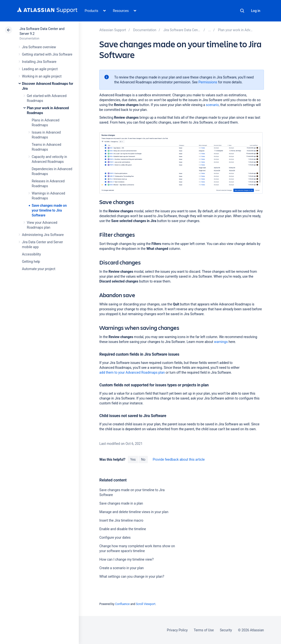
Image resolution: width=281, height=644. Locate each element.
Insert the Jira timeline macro (121, 520)
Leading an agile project (40, 69)
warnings (221, 342)
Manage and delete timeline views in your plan (134, 512)
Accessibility (31, 254)
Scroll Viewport (146, 604)
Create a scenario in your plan (121, 568)
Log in (256, 11)
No (143, 459)
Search (242, 11)
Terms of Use (204, 630)
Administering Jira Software (43, 235)
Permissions (208, 82)
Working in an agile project (42, 76)
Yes (133, 459)
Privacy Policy (177, 630)
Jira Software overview (39, 47)
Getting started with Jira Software (47, 54)
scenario (212, 105)
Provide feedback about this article (179, 459)
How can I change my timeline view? (126, 559)
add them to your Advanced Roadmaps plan (132, 372)
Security (226, 630)
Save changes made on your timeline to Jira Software (49, 210)
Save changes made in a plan (121, 503)
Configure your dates (115, 537)
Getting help (31, 262)
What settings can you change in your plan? (132, 576)
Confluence (122, 604)
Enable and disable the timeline (123, 529)
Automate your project (39, 269)
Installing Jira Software (39, 62)
